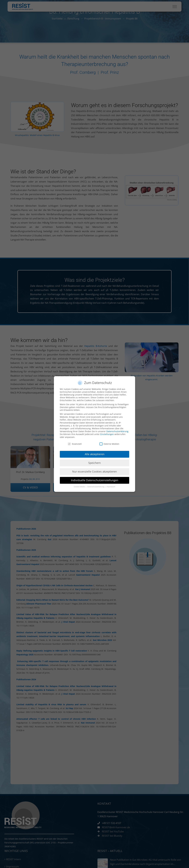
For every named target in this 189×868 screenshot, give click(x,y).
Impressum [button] (111, 487)
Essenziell (75, 444)
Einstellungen (107, 434)
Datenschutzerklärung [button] (96, 487)
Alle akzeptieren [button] (95, 454)
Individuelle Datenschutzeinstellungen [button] (95, 480)
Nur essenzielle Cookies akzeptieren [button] (94, 471)
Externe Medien (109, 444)
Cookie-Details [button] (80, 487)
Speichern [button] (94, 463)
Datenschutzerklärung (117, 431)
